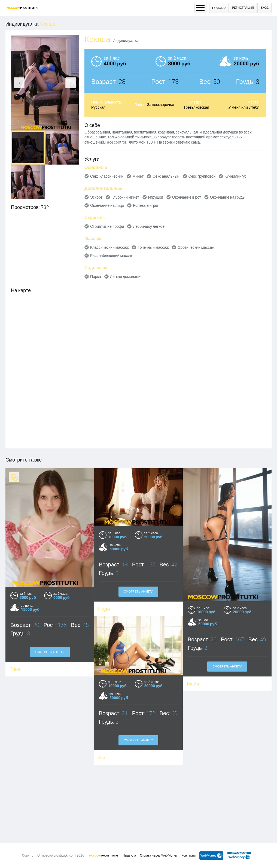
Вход (264, 8)
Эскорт (96, 197)
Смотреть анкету (50, 652)
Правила (130, 855)
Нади (104, 609)
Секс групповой (202, 176)
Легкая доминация (126, 277)
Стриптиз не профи (107, 226)
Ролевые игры (145, 205)
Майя (193, 684)
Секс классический (107, 176)
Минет (138, 176)
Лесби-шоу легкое (149, 226)
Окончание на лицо (107, 205)
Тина (15, 669)
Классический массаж (109, 247)
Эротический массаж (196, 247)
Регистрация (243, 8)
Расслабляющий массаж (112, 256)
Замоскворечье (161, 105)
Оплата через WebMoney (159, 855)
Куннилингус (235, 176)
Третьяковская (196, 107)
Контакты (188, 855)
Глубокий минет (125, 197)
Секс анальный (166, 176)
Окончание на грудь (227, 197)
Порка (96, 277)
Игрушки (156, 197)
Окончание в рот (187, 197)
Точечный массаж (153, 247)
